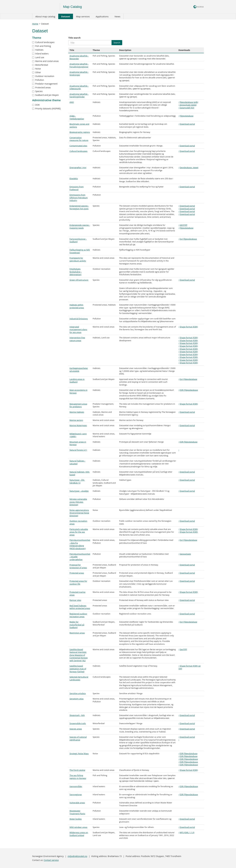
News (117, 16)
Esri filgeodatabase (188, 239)
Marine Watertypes (78, 425)
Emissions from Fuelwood (77, 188)
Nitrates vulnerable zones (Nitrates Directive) (78, 502)
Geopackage (185, 554)
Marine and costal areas (45, 61)
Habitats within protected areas (77, 306)
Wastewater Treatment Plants (77, 812)
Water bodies (76, 819)
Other (37, 72)
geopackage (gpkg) (188, 105)
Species (37, 91)
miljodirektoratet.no (77, 856)
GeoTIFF (183, 649)
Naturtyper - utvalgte (79, 491)
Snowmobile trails (78, 723)
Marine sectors (76, 420)
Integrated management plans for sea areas (78, 330)
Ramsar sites (75, 600)
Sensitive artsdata (78, 693)
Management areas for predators (78, 405)
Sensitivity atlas (77, 699)
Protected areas (41, 87)
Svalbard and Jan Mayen (45, 95)
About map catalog (45, 16)
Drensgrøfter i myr (78, 168)
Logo (46, 7)
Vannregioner (76, 794)
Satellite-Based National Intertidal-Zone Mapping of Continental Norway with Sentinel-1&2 (79, 655)
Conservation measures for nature (79, 139)
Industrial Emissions (79, 319)
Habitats (38, 50)
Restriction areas (77, 633)
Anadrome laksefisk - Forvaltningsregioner (79, 65)
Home (35, 24)
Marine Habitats (77, 412)
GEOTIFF (184, 225)
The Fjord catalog (77, 770)
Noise (36, 69)
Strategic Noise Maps (79, 754)
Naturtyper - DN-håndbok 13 (77, 481)
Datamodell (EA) (187, 108)
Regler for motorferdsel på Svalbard (77, 625)
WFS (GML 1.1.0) (187, 832)
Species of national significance (78, 738)
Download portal (187, 124)
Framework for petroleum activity (78, 259)
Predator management (45, 84)
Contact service (51, 860)
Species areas (76, 729)
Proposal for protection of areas (78, 566)
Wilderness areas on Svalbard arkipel (79, 834)
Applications (102, 16)
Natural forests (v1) (78, 450)
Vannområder (76, 786)
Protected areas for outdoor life (78, 582)
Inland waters (40, 54)
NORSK (199, 7)
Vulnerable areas (77, 803)
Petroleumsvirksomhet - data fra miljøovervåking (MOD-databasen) (80, 544)
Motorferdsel (40, 65)
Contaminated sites (78, 146)
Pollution (38, 80)
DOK (36, 105)
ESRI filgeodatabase (189, 442)
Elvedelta (74, 179)
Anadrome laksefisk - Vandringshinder (79, 95)
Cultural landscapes (43, 42)
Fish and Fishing (42, 46)
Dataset (66, 16)
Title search (74, 38)
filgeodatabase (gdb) (189, 102)
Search (117, 43)
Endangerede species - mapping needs (80, 226)
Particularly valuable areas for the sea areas (79, 532)
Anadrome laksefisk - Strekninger (79, 73)
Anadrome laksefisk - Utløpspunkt (79, 87)
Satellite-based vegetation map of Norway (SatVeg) (78, 669)
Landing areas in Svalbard (77, 381)
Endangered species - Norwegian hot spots (79, 207)
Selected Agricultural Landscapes (79, 678)
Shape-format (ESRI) (189, 327)
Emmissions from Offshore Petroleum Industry (79, 198)
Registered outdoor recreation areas (78, 615)
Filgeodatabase (187, 116)
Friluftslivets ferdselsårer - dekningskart (76, 272)
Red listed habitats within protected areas (80, 607)
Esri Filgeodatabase (189, 379)
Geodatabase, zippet (189, 168)
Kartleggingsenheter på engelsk (79, 370)
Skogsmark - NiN (77, 715)
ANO (72, 102)
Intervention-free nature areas (77, 339)
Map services (83, 16)
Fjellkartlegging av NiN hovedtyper (80, 251)
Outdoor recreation (43, 76)
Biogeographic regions (80, 132)
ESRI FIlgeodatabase (189, 390)
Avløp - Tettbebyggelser (77, 117)
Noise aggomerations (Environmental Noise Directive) (79, 513)
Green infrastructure (79, 280)
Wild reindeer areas (78, 827)
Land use (38, 57)
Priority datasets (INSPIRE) (46, 109)
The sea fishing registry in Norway (78, 777)
